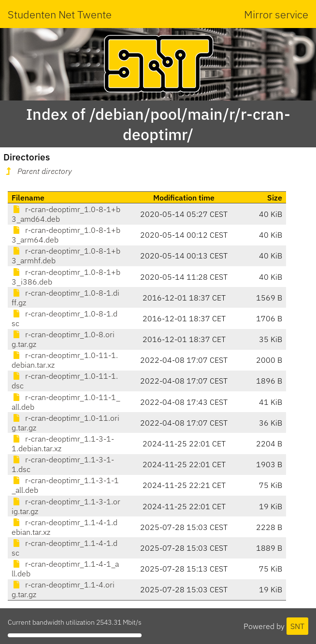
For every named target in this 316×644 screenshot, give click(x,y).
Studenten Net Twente (60, 14)
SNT (297, 626)
